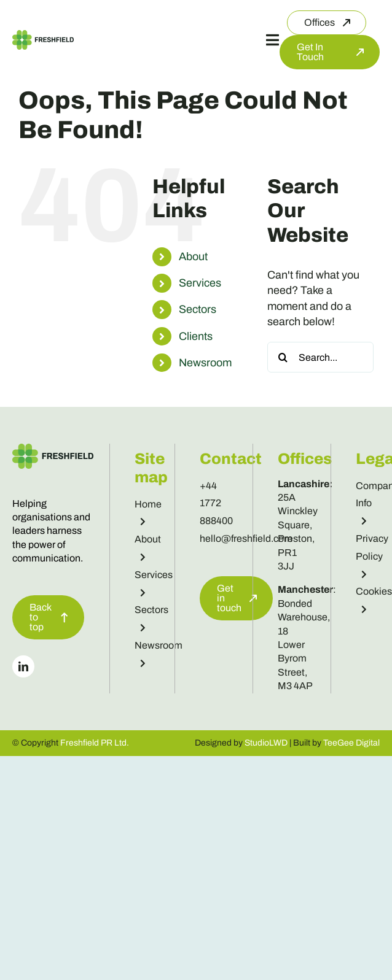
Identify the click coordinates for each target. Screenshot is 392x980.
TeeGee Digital (351, 743)
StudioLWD (266, 743)
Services (200, 283)
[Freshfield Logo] (43, 36)
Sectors (198, 309)
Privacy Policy (372, 556)
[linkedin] (23, 666)
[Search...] (320, 357)
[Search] (283, 357)
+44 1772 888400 (216, 504)
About (193, 257)
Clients (196, 336)
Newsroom (205, 363)
